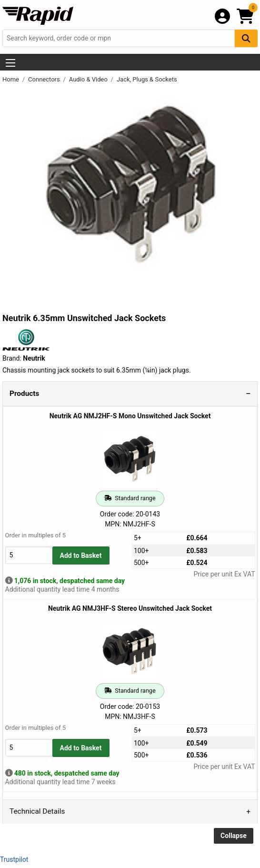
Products (24, 394)
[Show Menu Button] (10, 63)
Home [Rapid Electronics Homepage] (11, 79)
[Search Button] (246, 38)
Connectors (45, 79)
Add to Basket (81, 555)
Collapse (234, 836)
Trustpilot (14, 859)
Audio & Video (89, 79)
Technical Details (37, 811)
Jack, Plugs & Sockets (147, 79)
